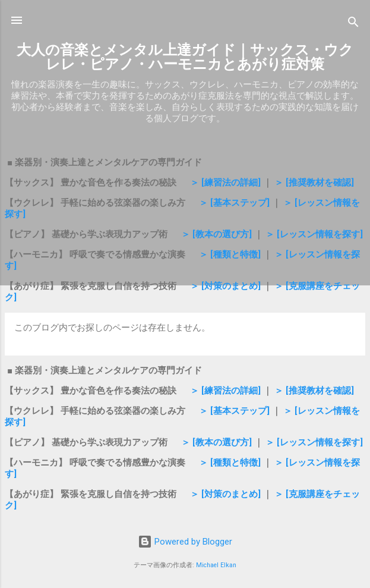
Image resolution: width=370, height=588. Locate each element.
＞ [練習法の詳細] (227, 183)
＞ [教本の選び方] (215, 234)
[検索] (353, 24)
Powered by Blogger (185, 542)
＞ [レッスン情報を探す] (314, 234)
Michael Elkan (216, 565)
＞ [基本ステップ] (234, 203)
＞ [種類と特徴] (230, 254)
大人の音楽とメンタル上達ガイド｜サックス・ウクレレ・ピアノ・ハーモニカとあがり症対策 (185, 57)
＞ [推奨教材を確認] (314, 183)
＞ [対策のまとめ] (225, 286)
